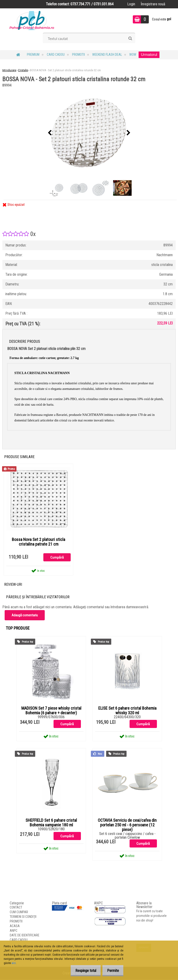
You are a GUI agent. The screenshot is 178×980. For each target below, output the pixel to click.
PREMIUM (33, 55)
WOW (133, 55)
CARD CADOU (56, 55)
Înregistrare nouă (153, 4)
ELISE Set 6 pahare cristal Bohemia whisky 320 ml (127, 711)
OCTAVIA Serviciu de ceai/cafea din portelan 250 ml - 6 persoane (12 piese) (127, 825)
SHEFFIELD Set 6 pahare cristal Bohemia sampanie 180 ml (51, 823)
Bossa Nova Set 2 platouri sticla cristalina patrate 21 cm (38, 542)
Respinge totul (82, 971)
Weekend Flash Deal (107, 55)
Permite (112, 971)
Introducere (9, 70)
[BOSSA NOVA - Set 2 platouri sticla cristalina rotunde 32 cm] (89, 133)
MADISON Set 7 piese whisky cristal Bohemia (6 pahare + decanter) (51, 711)
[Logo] (32, 20)
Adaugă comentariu (25, 615)
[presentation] (50, 133)
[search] (130, 39)
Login (131, 4)
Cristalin (23, 70)
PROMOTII (78, 55)
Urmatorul (149, 55)
